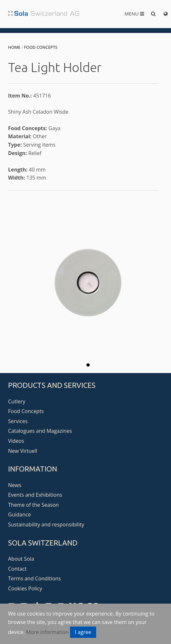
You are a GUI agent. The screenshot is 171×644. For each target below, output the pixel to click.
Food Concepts (41, 47)
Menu (134, 14)
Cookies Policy (25, 588)
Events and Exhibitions (35, 495)
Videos (16, 441)
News (15, 485)
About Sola (21, 559)
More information (47, 632)
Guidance (20, 514)
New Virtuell (23, 451)
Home (14, 47)
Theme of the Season (33, 505)
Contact (17, 569)
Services (18, 421)
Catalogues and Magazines (40, 431)
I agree (83, 632)
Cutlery (17, 401)
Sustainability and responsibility (46, 525)
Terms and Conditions (35, 578)
